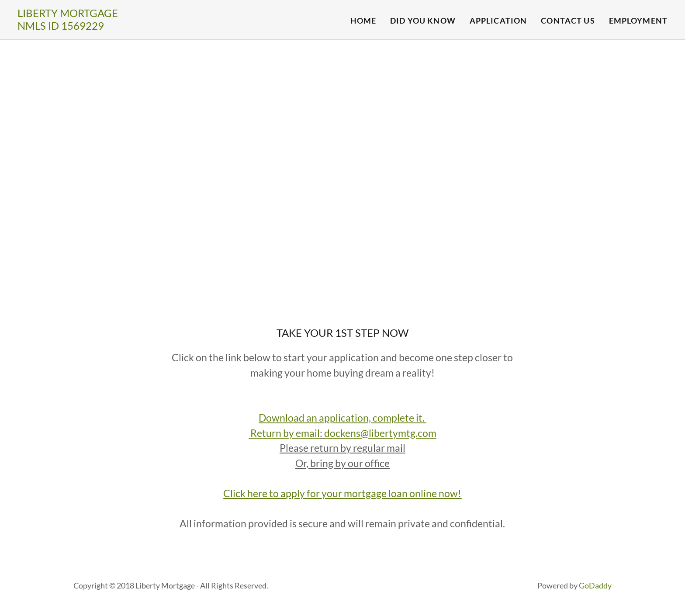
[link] (68, 27)
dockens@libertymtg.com (380, 433)
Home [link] (363, 21)
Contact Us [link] (568, 21)
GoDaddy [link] (595, 585)
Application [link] (498, 21)
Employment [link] (638, 21)
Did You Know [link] (423, 21)
